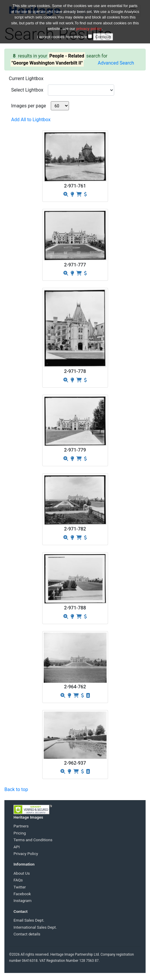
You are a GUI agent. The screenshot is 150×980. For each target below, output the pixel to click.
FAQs (18, 880)
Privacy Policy (26, 854)
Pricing (20, 833)
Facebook (22, 894)
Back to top (16, 789)
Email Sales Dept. (29, 920)
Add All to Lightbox (31, 120)
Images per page (29, 106)
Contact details (27, 934)
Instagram (22, 900)
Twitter (20, 887)
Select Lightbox (27, 90)
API (17, 847)
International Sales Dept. (35, 927)
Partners (21, 826)
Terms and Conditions (33, 840)
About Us (22, 873)
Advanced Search (116, 63)
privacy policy (89, 26)
